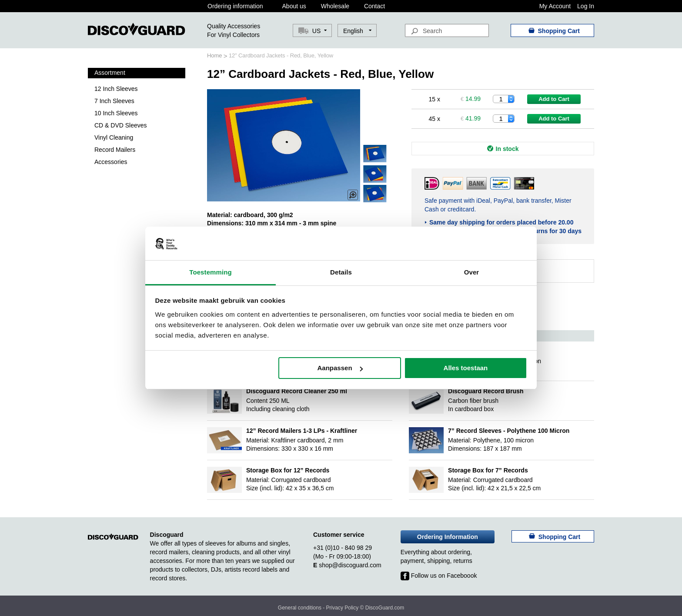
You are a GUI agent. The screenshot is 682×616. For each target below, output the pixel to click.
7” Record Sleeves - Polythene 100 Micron (509, 431)
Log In (586, 6)
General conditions (300, 608)
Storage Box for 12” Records (288, 470)
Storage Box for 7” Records (488, 470)
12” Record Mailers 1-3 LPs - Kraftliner (302, 431)
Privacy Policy (343, 608)
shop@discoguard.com (350, 565)
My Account (555, 6)
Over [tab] (472, 272)
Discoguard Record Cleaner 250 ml (297, 391)
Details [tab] (341, 272)
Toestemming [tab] (211, 272)
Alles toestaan (466, 368)
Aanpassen (340, 368)
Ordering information (235, 6)
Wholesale (335, 6)
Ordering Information (448, 537)
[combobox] (447, 30)
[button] (357, 31)
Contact (374, 6)
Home (215, 55)
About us (294, 6)
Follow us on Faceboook (439, 576)
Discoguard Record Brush (486, 391)
